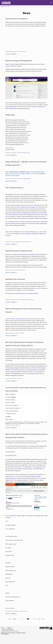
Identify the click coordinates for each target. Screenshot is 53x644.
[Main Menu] (50, 3)
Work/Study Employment (8, 630)
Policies (3, 628)
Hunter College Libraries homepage (26, 207)
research (22, 333)
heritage (28, 153)
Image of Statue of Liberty (12, 64)
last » (43, 619)
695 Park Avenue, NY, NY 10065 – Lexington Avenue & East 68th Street (13, 633)
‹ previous (14, 619)
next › (40, 619)
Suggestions (10, 628)
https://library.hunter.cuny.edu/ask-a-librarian (26, 293)
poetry (26, 611)
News (8, 6)
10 (34, 619)
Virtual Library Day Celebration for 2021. (29, 254)
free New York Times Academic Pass (38, 223)
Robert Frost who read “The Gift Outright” (21, 467)
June (30, 242)
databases (22, 611)
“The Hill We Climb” (38, 469)
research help (31, 300)
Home (2, 6)
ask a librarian (25, 300)
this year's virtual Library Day (18, 319)
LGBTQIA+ (24, 179)
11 (37, 619)
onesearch (24, 52)
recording (12, 516)
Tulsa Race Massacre (25, 242)
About (5, 6)
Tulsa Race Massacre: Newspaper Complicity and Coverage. (32, 218)
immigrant (24, 153)
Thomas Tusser (33, 448)
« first (9, 619)
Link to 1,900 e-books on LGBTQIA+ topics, (18, 172)
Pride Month (28, 179)
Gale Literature (39, 474)
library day (23, 270)
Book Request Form (15, 107)
